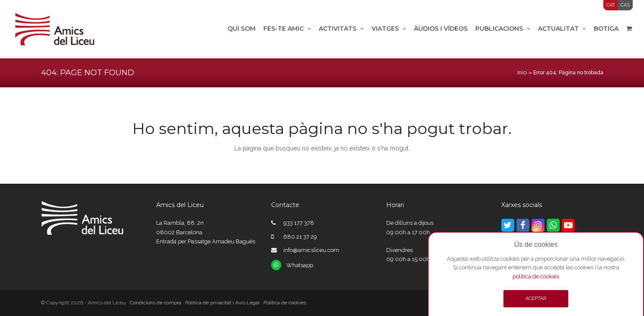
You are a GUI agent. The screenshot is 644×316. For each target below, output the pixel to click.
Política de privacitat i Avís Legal (222, 303)
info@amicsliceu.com (311, 250)
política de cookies (536, 276)
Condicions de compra (155, 303)
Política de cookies (285, 303)
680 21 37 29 (300, 237)
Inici (522, 73)
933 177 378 (299, 223)
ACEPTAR (536, 298)
